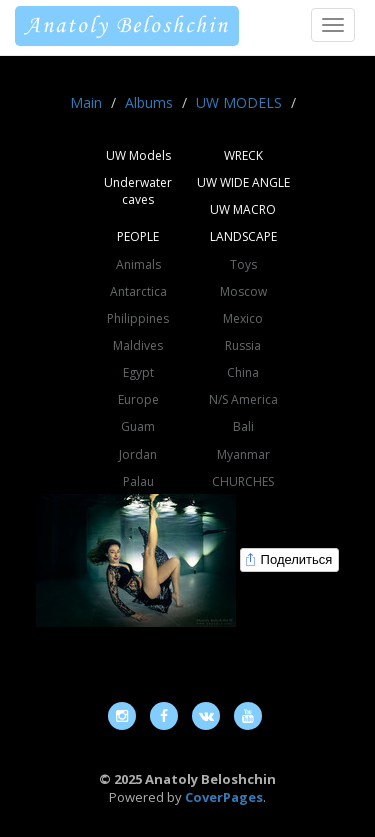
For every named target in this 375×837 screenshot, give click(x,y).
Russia (243, 345)
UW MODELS (239, 102)
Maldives (138, 345)
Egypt (138, 372)
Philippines (138, 318)
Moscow (243, 291)
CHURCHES (243, 481)
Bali (243, 426)
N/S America (243, 399)
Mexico (243, 318)
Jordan (138, 454)
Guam (138, 426)
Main (86, 102)
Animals (138, 264)
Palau (138, 481)
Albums (149, 102)
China (243, 372)
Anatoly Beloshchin (127, 26)
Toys (243, 264)
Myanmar (243, 454)
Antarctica (138, 291)
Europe (138, 399)
